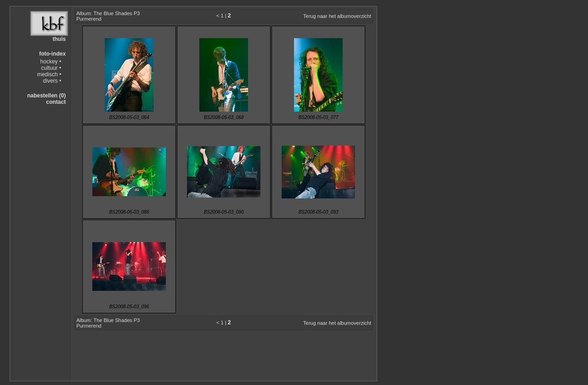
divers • (52, 81)
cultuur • (51, 68)
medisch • (49, 74)
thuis (59, 39)
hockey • (51, 62)
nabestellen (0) (46, 96)
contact (56, 102)
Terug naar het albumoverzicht (337, 16)
